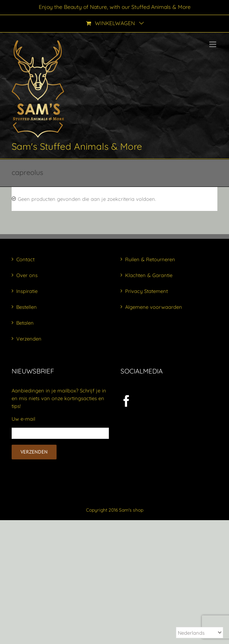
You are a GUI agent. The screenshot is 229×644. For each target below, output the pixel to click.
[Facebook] (126, 401)
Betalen (25, 323)
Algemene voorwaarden (154, 307)
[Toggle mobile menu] (213, 44)
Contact (25, 259)
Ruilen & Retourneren (150, 259)
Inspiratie (27, 291)
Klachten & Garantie (149, 275)
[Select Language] (200, 633)
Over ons (27, 275)
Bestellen (27, 307)
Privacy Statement (146, 291)
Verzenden (29, 339)
